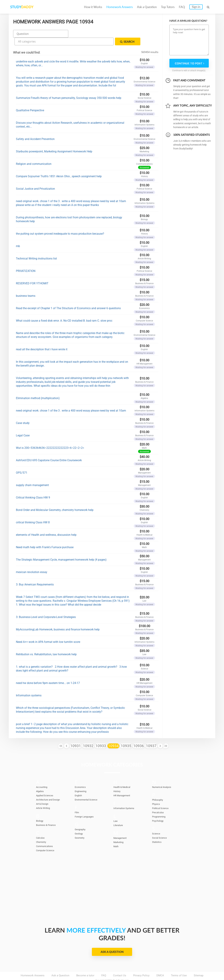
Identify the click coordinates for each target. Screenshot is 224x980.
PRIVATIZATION (26, 262)
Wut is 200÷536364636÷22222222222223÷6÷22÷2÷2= (50, 439)
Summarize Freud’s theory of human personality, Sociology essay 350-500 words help (69, 89)
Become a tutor (85, 966)
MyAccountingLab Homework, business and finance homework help (58, 620)
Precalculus (159, 803)
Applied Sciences (46, 786)
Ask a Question (147, 7)
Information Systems (126, 799)
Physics (157, 795)
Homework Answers (120, 7)
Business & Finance (47, 816)
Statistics (158, 833)
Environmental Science (88, 790)
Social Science (161, 828)
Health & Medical (123, 778)
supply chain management (32, 476)
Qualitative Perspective (30, 101)
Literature (119, 816)
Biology (40, 812)
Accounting (43, 778)
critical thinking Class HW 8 (33, 513)
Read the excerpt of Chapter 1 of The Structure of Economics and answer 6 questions (68, 299)
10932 (88, 737)
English (79, 786)
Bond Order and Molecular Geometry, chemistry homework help (55, 501)
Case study (23, 414)
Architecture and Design (50, 790)
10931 (76, 737)
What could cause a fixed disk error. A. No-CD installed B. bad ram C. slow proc (64, 311)
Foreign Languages (86, 807)
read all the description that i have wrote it (42, 340)
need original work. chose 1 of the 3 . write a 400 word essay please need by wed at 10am (71, 401)
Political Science (162, 799)
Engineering (82, 782)
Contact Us (120, 966)
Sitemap (199, 966)
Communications (46, 837)
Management (121, 829)
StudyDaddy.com (121, 971)
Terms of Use (179, 966)
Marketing (119, 833)
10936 (139, 737)
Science (157, 824)
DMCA (160, 966)
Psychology (159, 812)
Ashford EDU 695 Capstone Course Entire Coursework (49, 451)
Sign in (196, 7)
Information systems (29, 686)
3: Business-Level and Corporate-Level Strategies (46, 608)
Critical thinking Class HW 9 (33, 488)
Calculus (41, 828)
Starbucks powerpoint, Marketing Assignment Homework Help (54, 142)
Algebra (41, 782)
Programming (160, 807)
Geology (80, 824)
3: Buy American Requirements (35, 575)
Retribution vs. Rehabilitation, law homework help (46, 645)
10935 (126, 737)
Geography (81, 820)
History (118, 782)
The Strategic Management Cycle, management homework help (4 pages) (61, 550)
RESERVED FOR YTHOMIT (32, 274)
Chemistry (42, 833)
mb (18, 237)
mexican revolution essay (32, 563)
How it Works (93, 7)
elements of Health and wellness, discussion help (46, 526)
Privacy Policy (141, 966)
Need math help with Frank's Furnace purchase (45, 538)
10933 (101, 737)
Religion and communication (34, 155)
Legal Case (23, 426)
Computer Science (47, 841)
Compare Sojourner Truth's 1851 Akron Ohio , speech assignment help (59, 167)
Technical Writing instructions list (36, 249)
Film (77, 803)
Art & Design (43, 795)
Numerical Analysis (163, 778)
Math (116, 837)
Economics (81, 778)
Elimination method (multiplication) (38, 389)
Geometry (80, 828)
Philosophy (159, 791)
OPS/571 (22, 463)
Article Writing (44, 799)
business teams (26, 287)
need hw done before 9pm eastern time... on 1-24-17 (48, 674)
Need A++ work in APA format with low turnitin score (48, 633)
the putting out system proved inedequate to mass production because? (61, 224)
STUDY (27, 7)
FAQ (182, 7)
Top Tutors (168, 7)
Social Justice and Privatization (35, 179)
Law (116, 812)
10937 (151, 737)
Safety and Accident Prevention (35, 130)
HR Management (123, 786)
